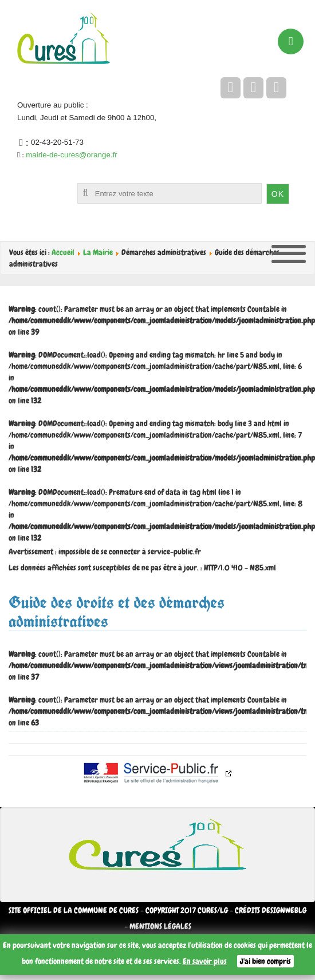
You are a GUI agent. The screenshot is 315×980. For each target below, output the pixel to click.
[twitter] (253, 87)
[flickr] (276, 87)
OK (278, 194)
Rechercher (26, 183)
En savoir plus (205, 961)
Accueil (63, 252)
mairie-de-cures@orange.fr (71, 155)
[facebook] (231, 87)
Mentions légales (160, 926)
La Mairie (98, 252)
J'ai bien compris (265, 961)
